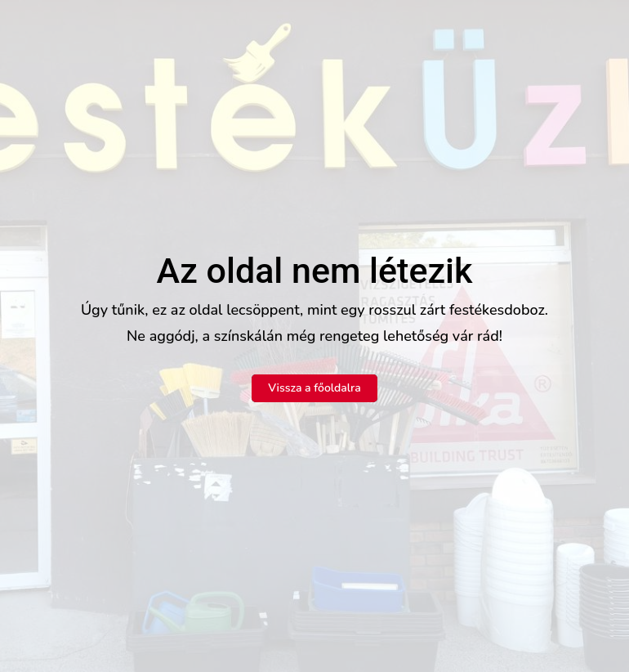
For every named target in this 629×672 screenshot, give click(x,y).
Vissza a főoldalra (314, 388)
